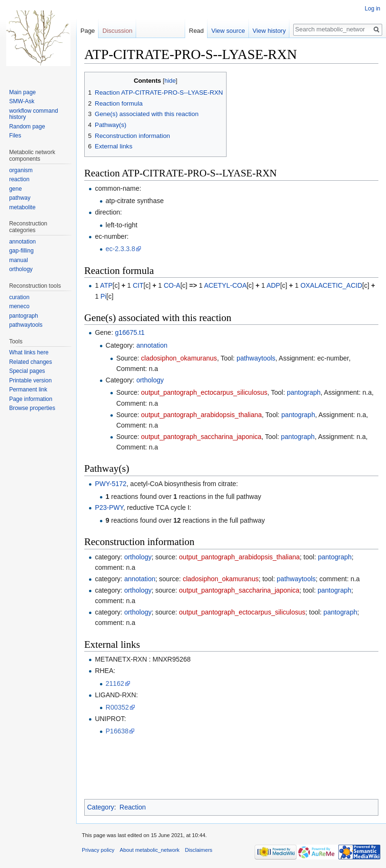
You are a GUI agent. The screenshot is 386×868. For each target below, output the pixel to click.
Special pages (27, 371)
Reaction (133, 807)
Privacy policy (98, 850)
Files (15, 136)
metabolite (22, 207)
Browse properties (32, 408)
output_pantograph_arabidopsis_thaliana (201, 415)
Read (196, 31)
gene (15, 189)
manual (18, 260)
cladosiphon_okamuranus (179, 358)
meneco (19, 306)
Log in (372, 9)
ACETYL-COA (225, 285)
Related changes (30, 362)
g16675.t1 (129, 332)
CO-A (172, 285)
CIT (138, 285)
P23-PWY (109, 507)
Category (101, 807)
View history (269, 31)
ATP (106, 285)
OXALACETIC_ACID (331, 285)
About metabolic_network (150, 850)
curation (19, 297)
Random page (27, 127)
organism (21, 170)
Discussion (117, 31)
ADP (273, 285)
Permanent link (28, 390)
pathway (20, 198)
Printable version (30, 380)
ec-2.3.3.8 (120, 249)
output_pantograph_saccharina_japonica (201, 437)
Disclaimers (198, 850)
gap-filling (21, 251)
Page (88, 31)
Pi (103, 296)
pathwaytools (256, 358)
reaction (19, 179)
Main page (22, 92)
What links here (29, 352)
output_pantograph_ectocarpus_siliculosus (204, 392)
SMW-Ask (22, 101)
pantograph (304, 392)
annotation (152, 345)
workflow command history (34, 114)
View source (228, 31)
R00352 (117, 707)
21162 (115, 683)
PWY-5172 (110, 484)
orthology (150, 380)
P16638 (117, 731)
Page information (31, 399)
